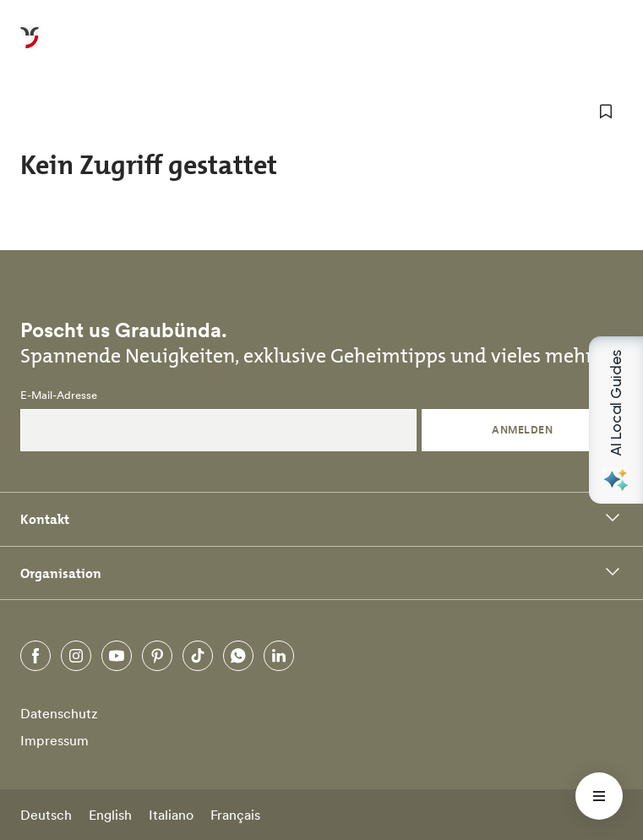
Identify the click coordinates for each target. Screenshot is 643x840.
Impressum (54, 740)
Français (235, 815)
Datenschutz (59, 713)
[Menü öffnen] (599, 796)
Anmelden (522, 430)
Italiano (171, 815)
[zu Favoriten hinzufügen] (606, 112)
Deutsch (46, 815)
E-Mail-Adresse (59, 395)
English (110, 815)
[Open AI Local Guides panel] (616, 420)
